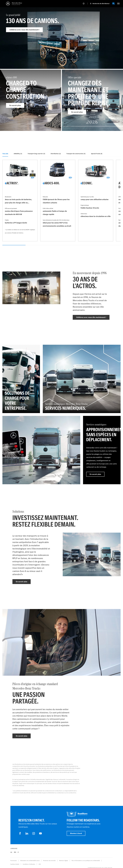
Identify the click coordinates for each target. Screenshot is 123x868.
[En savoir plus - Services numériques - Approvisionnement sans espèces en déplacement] (102, 450)
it (18, 852)
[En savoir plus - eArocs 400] (31, 100)
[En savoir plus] (41, 450)
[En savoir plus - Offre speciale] (92, 100)
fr (15, 852)
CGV (40, 864)
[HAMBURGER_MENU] (118, 4)
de (11, 852)
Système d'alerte (15, 864)
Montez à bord (76, 833)
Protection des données (49, 861)
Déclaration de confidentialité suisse (30, 861)
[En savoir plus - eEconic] (96, 201)
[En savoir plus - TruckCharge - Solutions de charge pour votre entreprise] (21, 379)
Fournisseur (14, 861)
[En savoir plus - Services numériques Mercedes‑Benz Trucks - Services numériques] (82, 379)
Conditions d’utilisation (29, 864)
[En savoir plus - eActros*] (20, 201)
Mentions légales (64, 861)
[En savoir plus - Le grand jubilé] (61, 42)
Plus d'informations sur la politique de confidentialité (86, 861)
